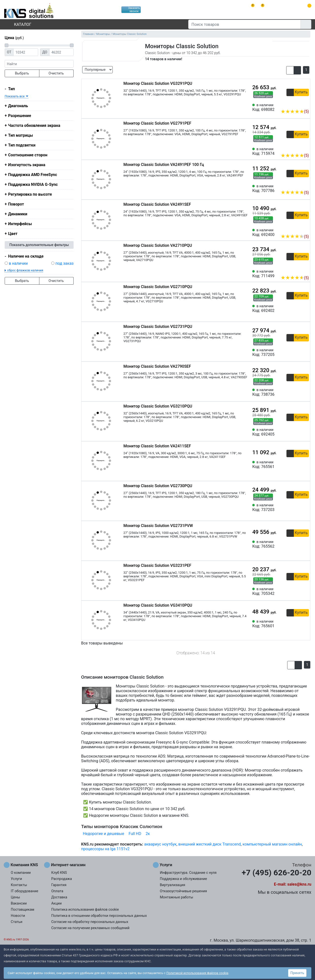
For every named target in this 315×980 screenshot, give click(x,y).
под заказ (64, 263)
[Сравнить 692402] (297, 308)
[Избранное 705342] (305, 591)
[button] (290, 70)
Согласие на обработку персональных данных (90, 922)
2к (148, 834)
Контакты (19, 885)
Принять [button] (297, 973)
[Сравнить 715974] (297, 148)
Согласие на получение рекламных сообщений (90, 928)
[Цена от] (26, 52)
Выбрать (22, 73)
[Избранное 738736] (305, 392)
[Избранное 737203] (305, 508)
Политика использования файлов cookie (85, 910)
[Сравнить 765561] (297, 465)
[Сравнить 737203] (297, 508)
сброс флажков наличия (25, 270)
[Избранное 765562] (305, 544)
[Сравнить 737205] (297, 352)
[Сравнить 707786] (297, 185)
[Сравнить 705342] (297, 591)
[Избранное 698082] (305, 104)
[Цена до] (61, 52)
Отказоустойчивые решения (183, 891)
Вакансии (19, 903)
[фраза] (39, 64)
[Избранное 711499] (305, 270)
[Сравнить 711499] (297, 270)
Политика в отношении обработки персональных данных (99, 916)
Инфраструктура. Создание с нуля (188, 873)
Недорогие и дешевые (104, 834)
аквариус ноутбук (160, 844)
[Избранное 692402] (305, 308)
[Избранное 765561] (305, 465)
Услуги (16, 879)
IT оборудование (25, 891)
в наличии (18, 263)
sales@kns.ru (299, 884)
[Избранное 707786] (305, 185)
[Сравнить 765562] (297, 544)
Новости (18, 916)
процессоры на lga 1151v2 (105, 849)
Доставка (59, 897)
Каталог (18, 24)
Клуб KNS (59, 873)
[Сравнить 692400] (297, 229)
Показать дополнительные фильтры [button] (39, 245)
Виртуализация (173, 885)
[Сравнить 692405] (297, 432)
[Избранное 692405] (305, 432)
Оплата (57, 891)
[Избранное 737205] (305, 352)
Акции (56, 903)
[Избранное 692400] (305, 229)
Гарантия (59, 885)
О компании (21, 873)
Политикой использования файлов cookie (197, 973)
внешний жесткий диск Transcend (210, 844)
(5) (295, 111)
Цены (16, 897)
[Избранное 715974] (305, 148)
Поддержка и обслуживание (184, 879)
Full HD (135, 834)
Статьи (17, 922)
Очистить (56, 73)
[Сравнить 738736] (297, 392)
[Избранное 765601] (305, 624)
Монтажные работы (177, 897)
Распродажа (62, 879)
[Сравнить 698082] (297, 104)
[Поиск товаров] (244, 24)
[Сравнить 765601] (297, 624)
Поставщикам (23, 910)
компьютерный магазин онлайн (272, 844)
